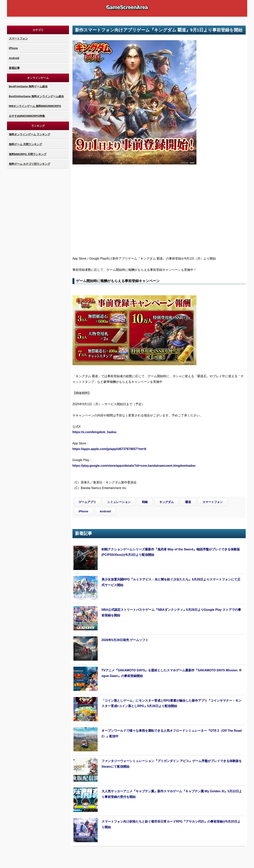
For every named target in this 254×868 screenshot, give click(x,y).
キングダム (167, 502)
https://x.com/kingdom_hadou (95, 432)
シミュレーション (119, 502)
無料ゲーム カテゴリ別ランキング (30, 164)
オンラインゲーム (38, 78)
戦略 (145, 502)
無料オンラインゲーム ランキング (30, 134)
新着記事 (14, 68)
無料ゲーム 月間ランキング (26, 144)
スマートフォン (18, 38)
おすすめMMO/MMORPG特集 (27, 116)
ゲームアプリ (87, 502)
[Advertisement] (38, 228)
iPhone (13, 48)
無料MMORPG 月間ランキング (28, 154)
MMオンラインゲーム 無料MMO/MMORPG (35, 106)
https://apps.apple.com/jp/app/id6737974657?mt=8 (109, 449)
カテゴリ (38, 30)
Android (14, 58)
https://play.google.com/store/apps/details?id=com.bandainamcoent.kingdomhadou (134, 466)
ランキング (38, 126)
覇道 (188, 502)
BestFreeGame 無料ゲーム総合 (28, 86)
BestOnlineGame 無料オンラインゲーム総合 (37, 96)
